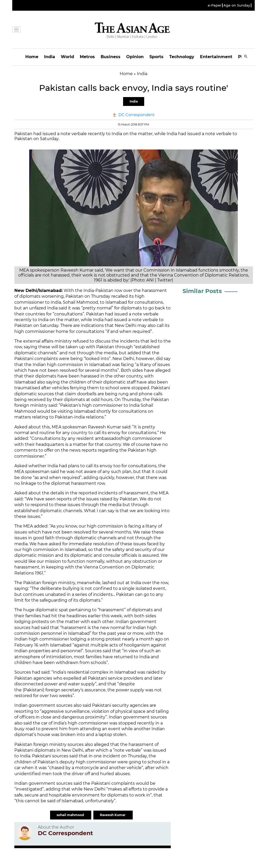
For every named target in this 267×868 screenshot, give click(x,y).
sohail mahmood (71, 815)
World (67, 57)
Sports (156, 57)
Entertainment (216, 57)
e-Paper (215, 5)
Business (111, 57)
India (50, 57)
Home (32, 57)
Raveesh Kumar (113, 815)
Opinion (135, 57)
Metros (87, 57)
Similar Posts (202, 291)
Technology (182, 57)
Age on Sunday (237, 5)
